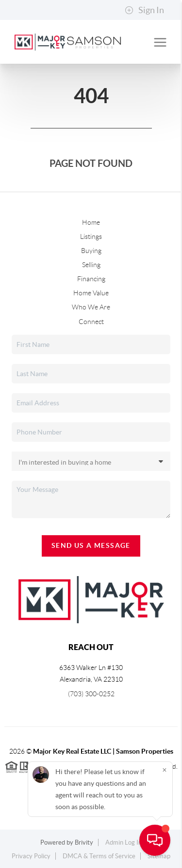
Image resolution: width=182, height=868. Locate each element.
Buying (91, 251)
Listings (91, 236)
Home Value (91, 293)
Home (91, 222)
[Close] (165, 770)
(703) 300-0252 (91, 694)
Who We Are (91, 307)
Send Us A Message (91, 545)
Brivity (84, 842)
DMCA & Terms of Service (99, 856)
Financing (91, 279)
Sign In (144, 10)
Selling (91, 265)
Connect (91, 322)
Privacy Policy (31, 856)
